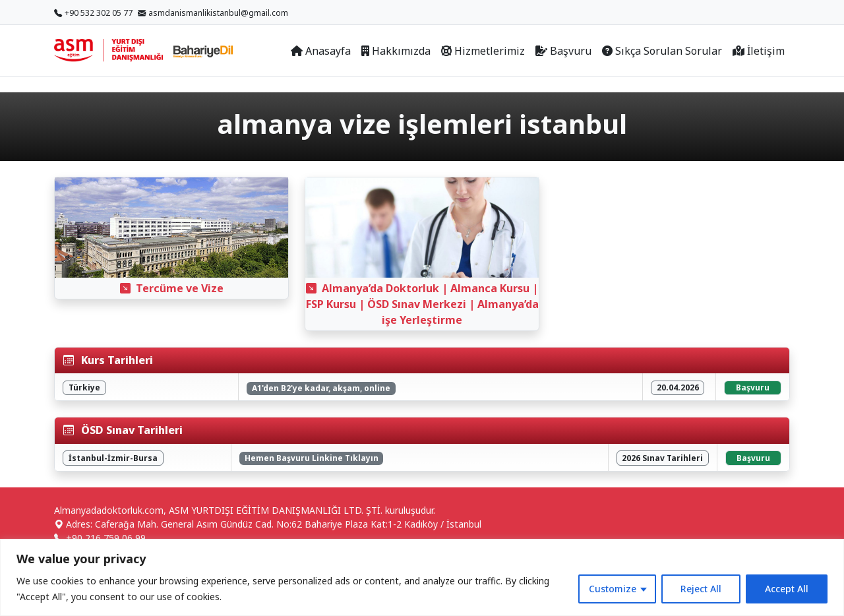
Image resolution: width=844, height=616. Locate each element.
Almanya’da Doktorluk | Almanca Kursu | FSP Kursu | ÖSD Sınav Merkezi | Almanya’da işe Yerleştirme (422, 304)
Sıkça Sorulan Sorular (662, 51)
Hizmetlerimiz (483, 51)
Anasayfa (321, 51)
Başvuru (563, 51)
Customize (613, 589)
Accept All (787, 589)
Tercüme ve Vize (172, 288)
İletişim (759, 51)
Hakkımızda (396, 51)
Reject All (701, 589)
